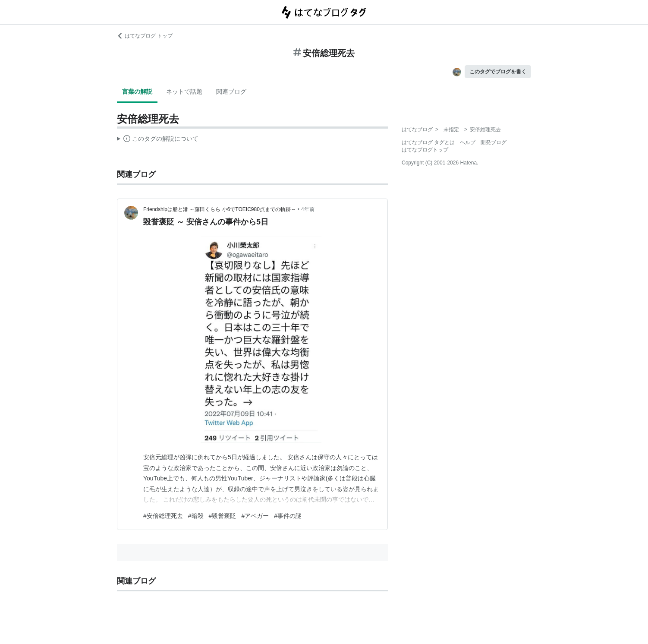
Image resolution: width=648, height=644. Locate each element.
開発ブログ (494, 142)
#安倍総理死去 (163, 516)
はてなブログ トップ (145, 36)
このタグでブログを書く (498, 72)
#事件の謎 (288, 516)
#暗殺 (196, 516)
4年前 (308, 209)
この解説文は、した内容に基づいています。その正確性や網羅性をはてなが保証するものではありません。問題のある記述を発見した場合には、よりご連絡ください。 (158, 140)
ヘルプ (468, 142)
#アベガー (255, 516)
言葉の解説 (137, 92)
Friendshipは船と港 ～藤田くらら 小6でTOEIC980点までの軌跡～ (220, 209)
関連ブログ (231, 92)
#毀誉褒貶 (223, 516)
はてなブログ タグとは (428, 142)
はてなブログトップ (425, 150)
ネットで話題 (184, 92)
